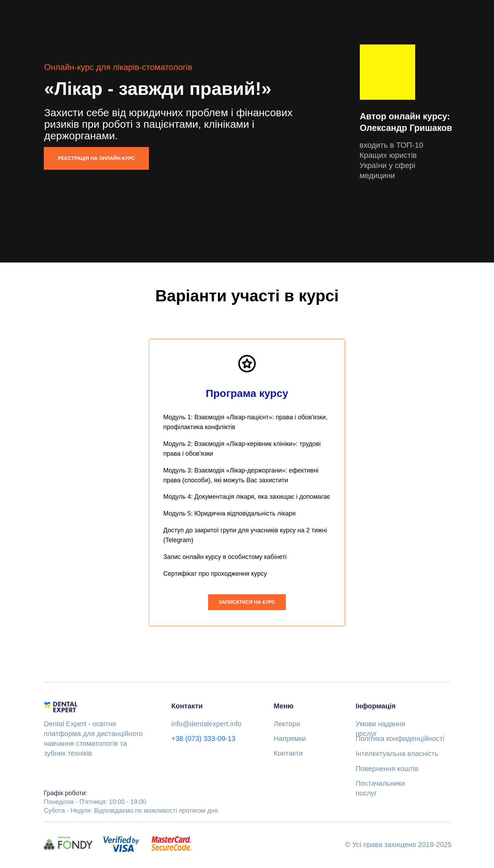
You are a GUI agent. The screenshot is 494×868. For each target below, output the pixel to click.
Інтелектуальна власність (397, 754)
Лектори (287, 724)
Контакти (288, 754)
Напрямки (290, 739)
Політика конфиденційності (400, 739)
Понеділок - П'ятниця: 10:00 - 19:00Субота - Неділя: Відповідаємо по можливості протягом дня (131, 802)
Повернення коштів (387, 769)
